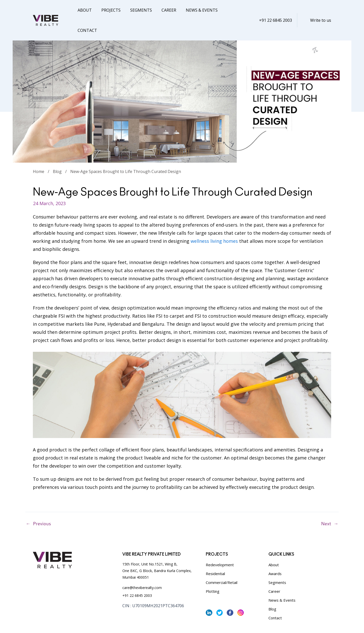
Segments (137, 10)
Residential (215, 553)
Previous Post (28, 504)
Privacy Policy (44, 623)
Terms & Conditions (75, 623)
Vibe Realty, (210, 623)
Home (39, 151)
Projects (109, 10)
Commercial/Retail (222, 562)
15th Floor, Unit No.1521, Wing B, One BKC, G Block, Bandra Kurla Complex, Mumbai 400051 (157, 550)
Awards (275, 553)
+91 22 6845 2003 (276, 10)
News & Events (195, 10)
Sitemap (102, 623)
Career (164, 10)
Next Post (336, 504)
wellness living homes (214, 221)
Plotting (213, 571)
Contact (229, 10)
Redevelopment (220, 544)
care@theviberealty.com (142, 567)
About (84, 10)
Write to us (321, 10)
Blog (57, 151)
